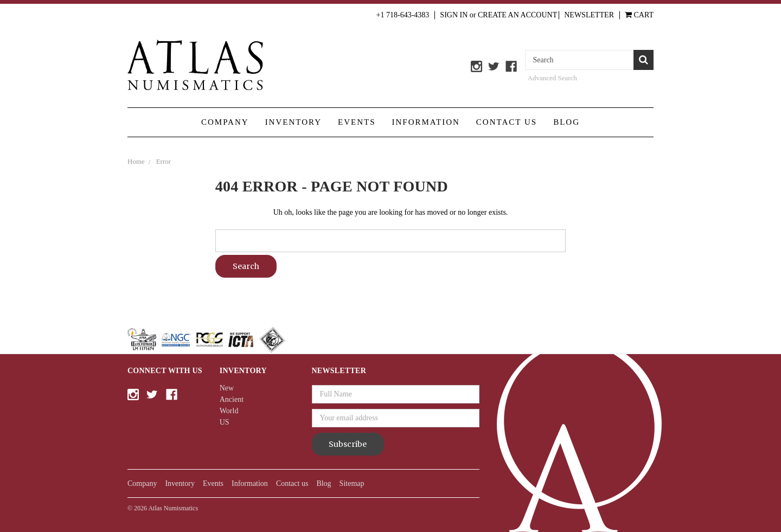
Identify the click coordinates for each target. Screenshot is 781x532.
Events (357, 122)
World (229, 411)
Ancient (232, 399)
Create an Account (517, 15)
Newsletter (589, 15)
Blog (566, 122)
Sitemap (352, 483)
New (227, 388)
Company (225, 122)
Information (426, 122)
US (225, 422)
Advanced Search (552, 78)
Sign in (454, 15)
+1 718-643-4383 (403, 15)
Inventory (293, 122)
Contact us (507, 122)
